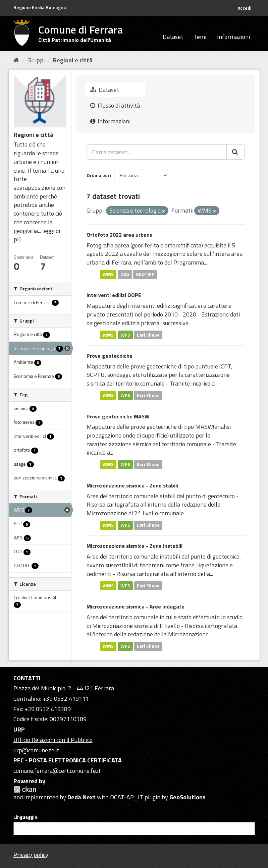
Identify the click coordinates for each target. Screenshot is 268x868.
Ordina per (98, 175)
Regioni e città (73, 60)
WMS (108, 274)
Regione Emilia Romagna (40, 7)
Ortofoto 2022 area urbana (120, 235)
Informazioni (233, 37)
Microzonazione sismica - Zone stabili (132, 485)
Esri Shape (148, 335)
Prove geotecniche (110, 356)
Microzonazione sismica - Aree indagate (136, 606)
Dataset (173, 37)
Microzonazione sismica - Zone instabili (135, 546)
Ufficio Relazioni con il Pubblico (53, 740)
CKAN (25, 789)
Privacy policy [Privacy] (31, 855)
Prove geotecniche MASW (118, 416)
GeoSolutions (187, 797)
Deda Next (82, 797)
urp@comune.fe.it (36, 750)
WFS (125, 335)
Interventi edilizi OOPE (114, 295)
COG (125, 274)
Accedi (245, 8)
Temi (200, 37)
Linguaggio (25, 817)
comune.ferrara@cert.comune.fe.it (57, 771)
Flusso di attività (115, 105)
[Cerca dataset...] (157, 152)
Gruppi (36, 60)
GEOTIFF (145, 274)
